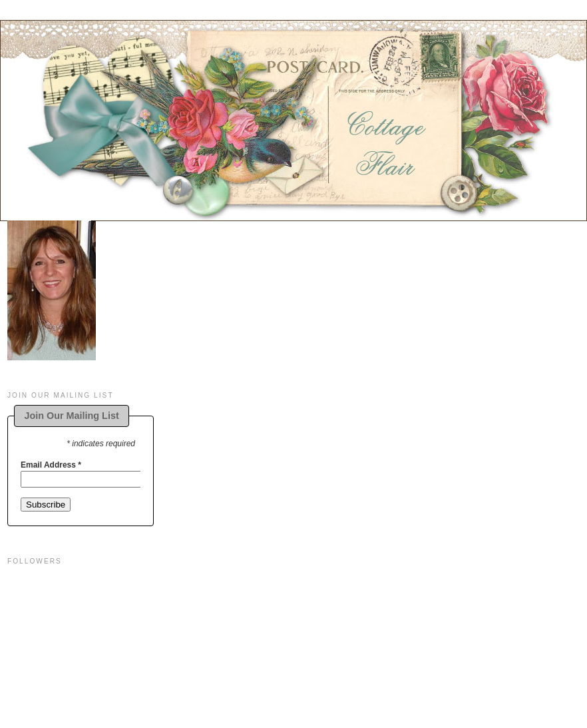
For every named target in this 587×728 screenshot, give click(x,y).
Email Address (51, 465)
